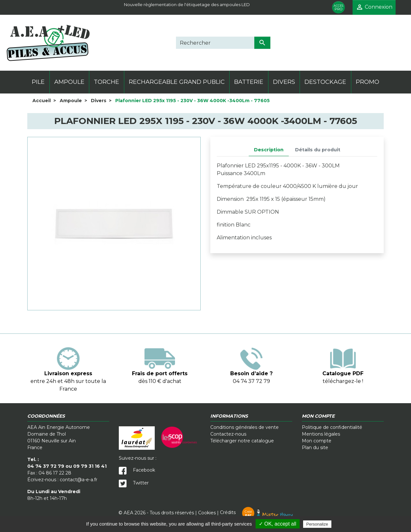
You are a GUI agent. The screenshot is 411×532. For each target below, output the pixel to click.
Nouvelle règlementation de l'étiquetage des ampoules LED (187, 4)
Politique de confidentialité (332, 427)
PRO (338, 8)
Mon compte (317, 441)
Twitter (134, 483)
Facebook (137, 470)
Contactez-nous (228, 434)
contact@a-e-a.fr (79, 480)
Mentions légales (321, 434)
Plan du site (315, 448)
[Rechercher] (215, 43)
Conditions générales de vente (245, 427)
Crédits (256, 512)
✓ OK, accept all (278, 524)
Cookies (207, 512)
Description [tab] (269, 150)
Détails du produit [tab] (318, 150)
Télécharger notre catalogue (242, 441)
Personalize (317, 524)
